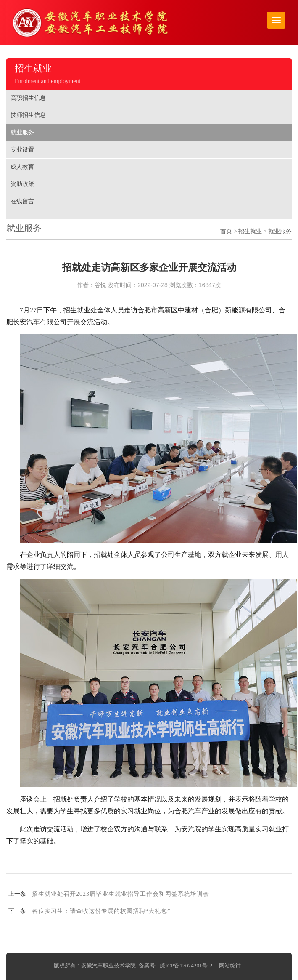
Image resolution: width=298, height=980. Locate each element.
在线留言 (22, 201)
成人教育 (22, 167)
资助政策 (22, 184)
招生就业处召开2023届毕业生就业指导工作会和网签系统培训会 (121, 894)
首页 (226, 231)
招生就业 (250, 231)
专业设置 (22, 150)
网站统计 (230, 965)
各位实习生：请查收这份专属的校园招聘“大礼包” (101, 911)
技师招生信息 (28, 115)
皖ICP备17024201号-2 (186, 965)
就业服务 (22, 132)
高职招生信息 (28, 98)
